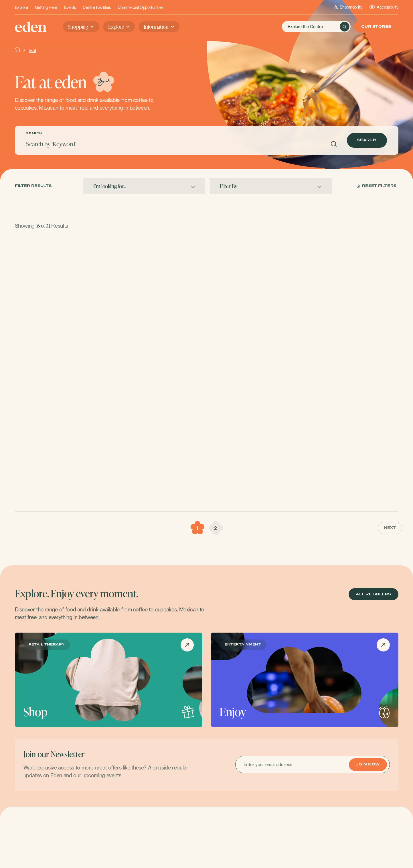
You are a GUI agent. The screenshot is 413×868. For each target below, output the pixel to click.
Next (390, 528)
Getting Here (46, 7)
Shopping (78, 26)
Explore (21, 7)
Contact (368, 839)
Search (367, 140)
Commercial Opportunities (141, 7)
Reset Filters (377, 186)
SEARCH (34, 134)
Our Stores (376, 27)
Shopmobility (348, 7)
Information (156, 26)
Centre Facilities (97, 7)
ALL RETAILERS (373, 594)
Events (70, 7)
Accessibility (384, 7)
